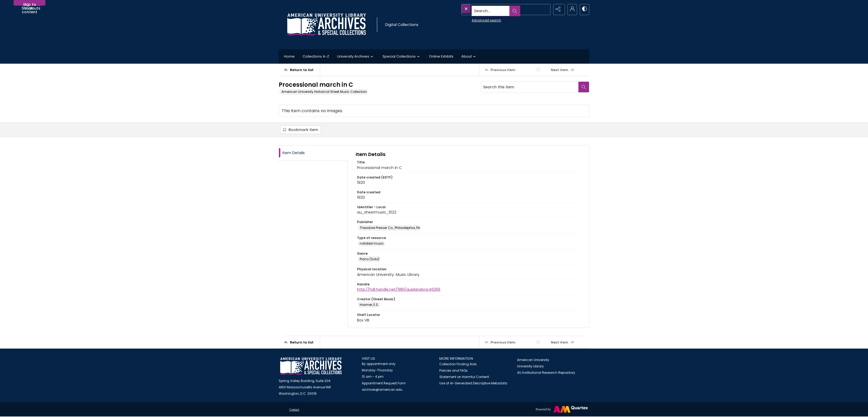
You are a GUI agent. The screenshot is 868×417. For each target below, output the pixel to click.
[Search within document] (584, 87)
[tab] (313, 153)
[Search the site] (494, 9)
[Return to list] (302, 70)
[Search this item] (530, 87)
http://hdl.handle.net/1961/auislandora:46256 (399, 290)
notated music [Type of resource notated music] (372, 244)
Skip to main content (29, 4)
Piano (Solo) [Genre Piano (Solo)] (369, 260)
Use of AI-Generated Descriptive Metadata (473, 384)
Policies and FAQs (454, 371)
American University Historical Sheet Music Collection (324, 92)
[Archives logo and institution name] (326, 25)
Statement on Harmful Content (464, 377)
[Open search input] (544, 9)
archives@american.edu (382, 390)
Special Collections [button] (402, 57)
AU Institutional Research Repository (546, 373)
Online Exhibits (441, 56)
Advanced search (474, 19)
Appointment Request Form (384, 384)
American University (533, 360)
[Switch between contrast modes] (584, 9)
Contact (294, 410)
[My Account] (571, 9)
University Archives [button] (356, 57)
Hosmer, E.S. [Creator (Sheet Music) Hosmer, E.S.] (369, 305)
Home (289, 56)
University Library (530, 367)
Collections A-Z (316, 56)
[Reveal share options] (557, 9)
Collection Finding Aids (458, 365)
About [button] (469, 57)
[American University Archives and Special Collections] (311, 367)
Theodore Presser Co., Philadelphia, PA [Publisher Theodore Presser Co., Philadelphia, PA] (390, 228)
